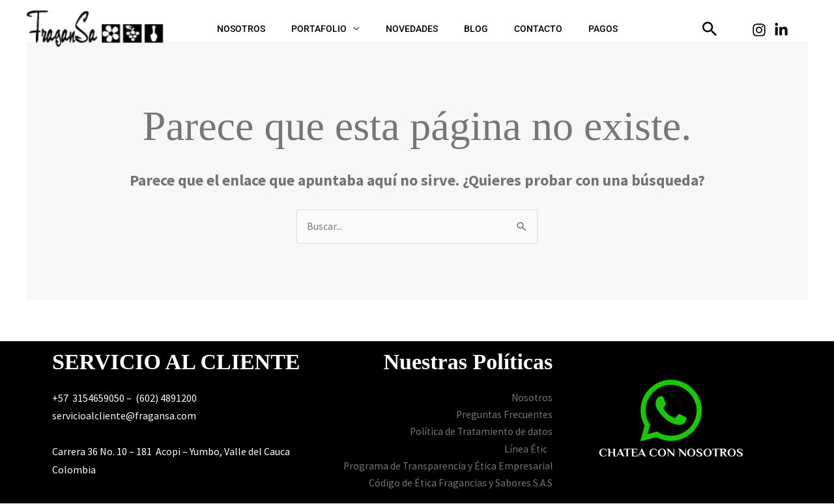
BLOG (469, 29)
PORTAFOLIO (338, 29)
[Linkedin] (781, 30)
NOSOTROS (274, 29)
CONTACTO (519, 29)
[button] (710, 29)
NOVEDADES (418, 29)
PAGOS (570, 29)
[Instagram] (759, 30)
